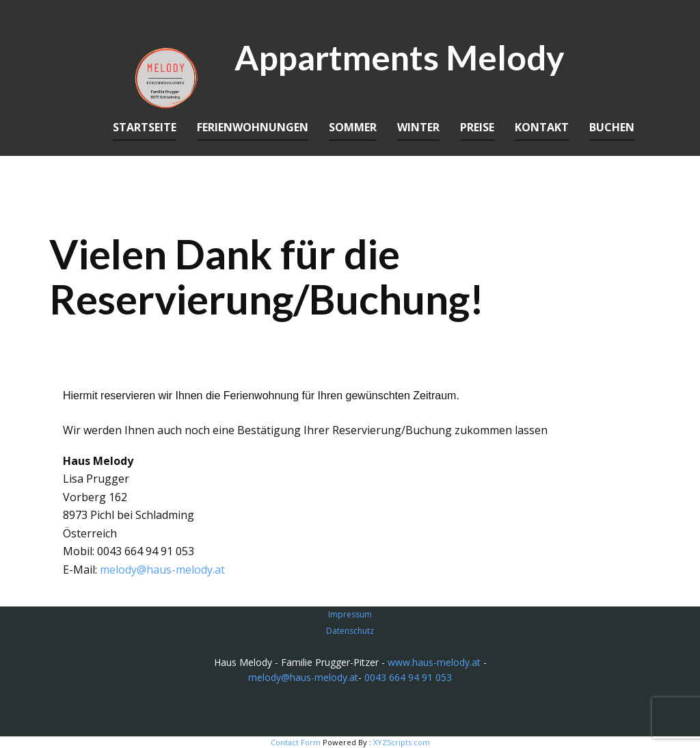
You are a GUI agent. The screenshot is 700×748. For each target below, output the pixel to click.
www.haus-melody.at (434, 662)
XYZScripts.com (402, 742)
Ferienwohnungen (253, 127)
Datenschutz (350, 631)
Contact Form (296, 742)
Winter (418, 127)
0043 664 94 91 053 (408, 677)
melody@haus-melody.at (162, 570)
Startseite (145, 127)
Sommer (353, 127)
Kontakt (542, 127)
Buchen (612, 127)
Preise (477, 127)
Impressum (350, 614)
